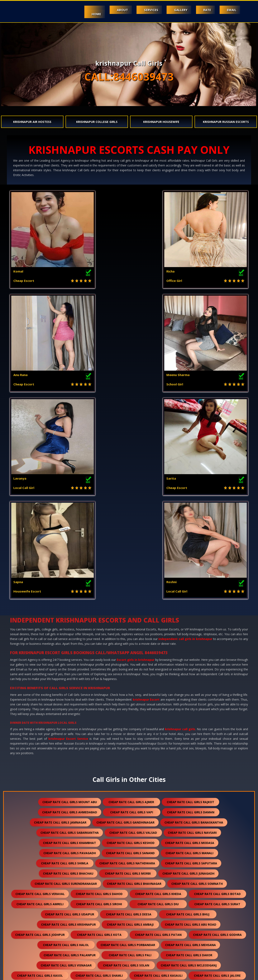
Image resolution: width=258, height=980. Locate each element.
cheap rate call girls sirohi (99, 697)
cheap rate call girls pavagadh (70, 646)
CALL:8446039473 (129, 77)
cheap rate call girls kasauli (158, 768)
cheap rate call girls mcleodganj (189, 758)
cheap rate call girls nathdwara (127, 656)
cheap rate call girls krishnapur (68, 717)
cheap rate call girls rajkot (190, 595)
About (114, 10)
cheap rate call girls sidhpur (67, 922)
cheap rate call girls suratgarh (127, 881)
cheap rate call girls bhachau (68, 666)
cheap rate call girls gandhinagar (125, 615)
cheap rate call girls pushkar (128, 932)
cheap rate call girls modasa (190, 636)
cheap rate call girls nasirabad (190, 932)
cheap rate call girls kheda (158, 687)
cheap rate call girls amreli (40, 697)
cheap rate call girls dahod (99, 687)
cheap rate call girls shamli (99, 768)
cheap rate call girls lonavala (67, 932)
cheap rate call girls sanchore (190, 881)
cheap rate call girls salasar (136, 911)
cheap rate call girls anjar (62, 830)
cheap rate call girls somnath (197, 677)
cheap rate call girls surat (217, 697)
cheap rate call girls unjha (195, 911)
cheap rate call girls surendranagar (66, 677)
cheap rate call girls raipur (188, 901)
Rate (204, 10)
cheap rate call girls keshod (131, 636)
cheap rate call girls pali (130, 748)
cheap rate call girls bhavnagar (134, 677)
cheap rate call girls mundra (125, 819)
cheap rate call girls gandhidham (188, 819)
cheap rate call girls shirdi (64, 860)
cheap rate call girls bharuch (68, 779)
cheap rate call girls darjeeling (129, 922)
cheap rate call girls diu (158, 697)
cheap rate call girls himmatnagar (126, 830)
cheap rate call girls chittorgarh (66, 871)
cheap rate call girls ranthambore (129, 952)
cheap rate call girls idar (132, 942)
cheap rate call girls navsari (192, 626)
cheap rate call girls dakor (189, 748)
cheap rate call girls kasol (40, 768)
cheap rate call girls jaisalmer (129, 779)
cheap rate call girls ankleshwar (188, 809)
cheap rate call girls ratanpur (65, 891)
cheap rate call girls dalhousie (68, 840)
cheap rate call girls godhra (217, 728)
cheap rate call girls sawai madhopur (69, 911)
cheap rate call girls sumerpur (188, 850)
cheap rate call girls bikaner (130, 871)
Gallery (176, 10)
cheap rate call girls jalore (217, 768)
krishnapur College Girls (97, 122)
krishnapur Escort (146, 492)
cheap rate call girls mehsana (190, 738)
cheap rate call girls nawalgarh (193, 799)
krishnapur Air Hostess (32, 122)
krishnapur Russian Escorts (226, 122)
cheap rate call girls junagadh (188, 666)
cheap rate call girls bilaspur (70, 901)
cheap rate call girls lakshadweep (69, 942)
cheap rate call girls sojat (129, 901)
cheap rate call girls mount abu (70, 595)
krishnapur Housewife (161, 122)
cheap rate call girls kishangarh (192, 871)
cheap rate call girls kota (99, 728)
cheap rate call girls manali (189, 646)
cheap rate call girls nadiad (125, 809)
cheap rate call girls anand (66, 809)
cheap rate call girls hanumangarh (126, 799)
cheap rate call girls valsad (133, 626)
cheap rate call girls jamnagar (60, 615)
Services (145, 10)
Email (231, 10)
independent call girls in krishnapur (185, 432)
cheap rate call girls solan (126, 758)
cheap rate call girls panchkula (193, 830)
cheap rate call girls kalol (191, 840)
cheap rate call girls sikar (66, 881)
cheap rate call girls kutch (66, 819)
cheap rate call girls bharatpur (191, 891)
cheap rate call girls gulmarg (192, 942)
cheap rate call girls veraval (40, 687)
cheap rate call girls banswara (66, 789)
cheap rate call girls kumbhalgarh (188, 860)
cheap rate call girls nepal (190, 922)
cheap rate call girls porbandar (128, 738)
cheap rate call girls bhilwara (192, 789)
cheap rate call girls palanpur (70, 748)
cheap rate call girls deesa (129, 707)
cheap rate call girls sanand (130, 646)
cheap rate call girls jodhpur (40, 728)
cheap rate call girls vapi (132, 605)
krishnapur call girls (180, 522)
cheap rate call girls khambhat (70, 636)
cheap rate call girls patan (158, 728)
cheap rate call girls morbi (128, 666)
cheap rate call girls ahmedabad (70, 605)
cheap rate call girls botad (217, 687)
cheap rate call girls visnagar (66, 758)
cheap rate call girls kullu (68, 850)
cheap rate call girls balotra (190, 779)
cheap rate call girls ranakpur (128, 891)
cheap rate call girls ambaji (130, 717)
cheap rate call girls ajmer (131, 595)
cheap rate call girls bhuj (188, 707)
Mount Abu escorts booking (48, 974)
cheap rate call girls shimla (65, 656)
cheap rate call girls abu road (191, 717)
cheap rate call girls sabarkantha (70, 626)
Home (86, 14)
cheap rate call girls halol (66, 738)
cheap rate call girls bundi (61, 799)
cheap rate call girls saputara (191, 656)
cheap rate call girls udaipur (70, 707)
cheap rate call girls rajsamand (129, 789)
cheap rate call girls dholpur (124, 860)
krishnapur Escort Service (68, 532)
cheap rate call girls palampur (130, 840)
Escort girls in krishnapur (136, 453)
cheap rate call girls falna (127, 850)
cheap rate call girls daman (191, 605)
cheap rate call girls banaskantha (194, 615)
